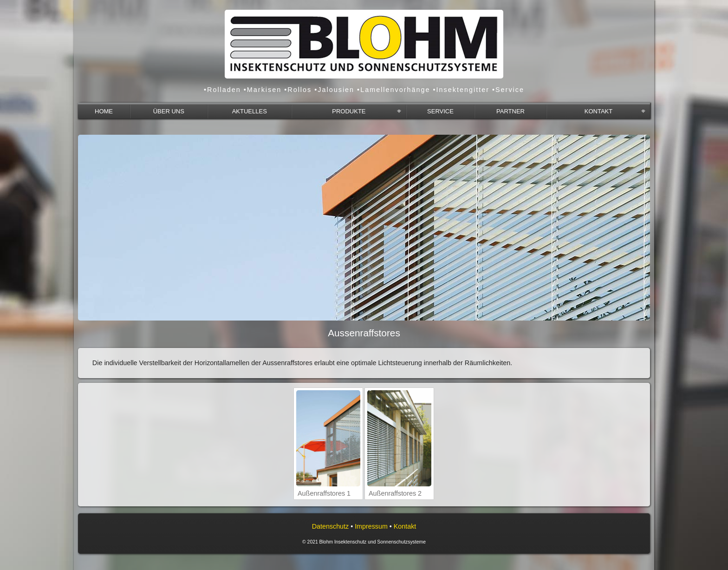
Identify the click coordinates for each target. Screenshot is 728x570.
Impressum (371, 526)
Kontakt (405, 526)
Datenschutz (330, 526)
